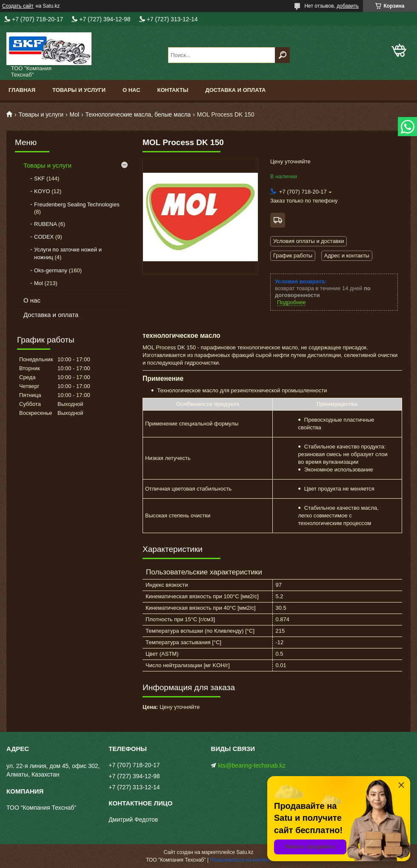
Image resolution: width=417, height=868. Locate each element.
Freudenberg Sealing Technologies (77, 204)
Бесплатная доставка (278, 220)
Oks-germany (51, 270)
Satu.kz (245, 852)
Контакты (173, 90)
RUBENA (45, 224)
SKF (39, 178)
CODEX (44, 237)
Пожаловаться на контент (241, 860)
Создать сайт (18, 6)
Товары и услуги (79, 90)
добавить (348, 6)
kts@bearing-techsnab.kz (252, 765)
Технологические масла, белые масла (138, 114)
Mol (75, 114)
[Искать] (282, 55)
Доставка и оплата (235, 90)
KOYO (42, 191)
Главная (22, 90)
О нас (131, 90)
